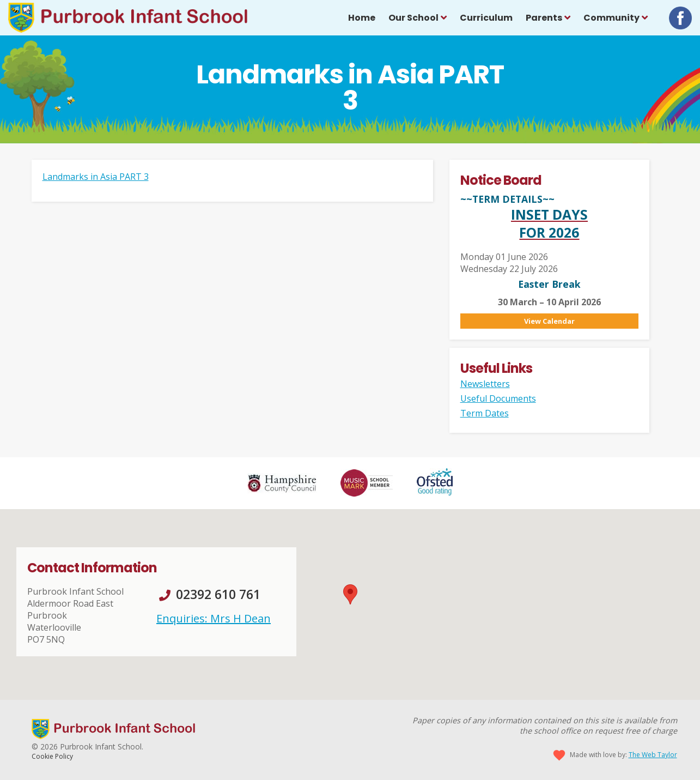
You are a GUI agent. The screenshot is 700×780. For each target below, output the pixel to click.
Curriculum (486, 18)
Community (611, 18)
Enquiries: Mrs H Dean (214, 618)
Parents (544, 18)
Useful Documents (498, 398)
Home (362, 18)
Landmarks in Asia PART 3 (96, 177)
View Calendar (549, 321)
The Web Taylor (653, 755)
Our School (413, 18)
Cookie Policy (52, 756)
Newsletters (485, 384)
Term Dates (485, 413)
